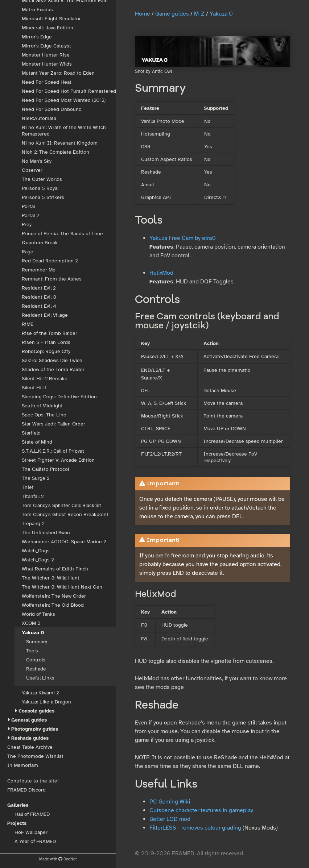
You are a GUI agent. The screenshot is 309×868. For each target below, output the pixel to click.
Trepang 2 (33, 524)
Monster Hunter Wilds (47, 64)
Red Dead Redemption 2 (50, 261)
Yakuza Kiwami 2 (40, 693)
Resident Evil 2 (39, 288)
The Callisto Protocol (45, 469)
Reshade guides (30, 738)
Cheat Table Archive (30, 747)
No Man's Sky (37, 161)
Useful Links (40, 678)
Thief (28, 487)
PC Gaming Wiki (170, 802)
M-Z (199, 14)
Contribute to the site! (33, 781)
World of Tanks (38, 614)
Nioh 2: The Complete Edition (55, 152)
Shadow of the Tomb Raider (53, 369)
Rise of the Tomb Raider (50, 333)
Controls (36, 660)
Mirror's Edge (37, 37)
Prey (27, 225)
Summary (37, 642)
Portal (28, 206)
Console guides (36, 711)
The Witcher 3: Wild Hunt (51, 578)
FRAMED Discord (26, 790)
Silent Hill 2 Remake (45, 379)
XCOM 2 (31, 623)
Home (143, 14)
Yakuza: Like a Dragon (46, 702)
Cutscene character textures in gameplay (201, 810)
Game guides (172, 14)
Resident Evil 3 (39, 297)
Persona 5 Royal (40, 188)
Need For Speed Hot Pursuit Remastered (69, 91)
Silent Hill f (34, 388)
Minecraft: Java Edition (48, 28)
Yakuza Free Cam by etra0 (183, 238)
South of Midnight (42, 406)
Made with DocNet (58, 859)
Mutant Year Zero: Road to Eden (58, 73)
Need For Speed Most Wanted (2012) (64, 100)
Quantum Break (40, 243)
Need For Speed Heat (47, 82)
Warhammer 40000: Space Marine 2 (64, 542)
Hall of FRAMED (32, 814)
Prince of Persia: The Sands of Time (62, 234)
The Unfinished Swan (46, 533)
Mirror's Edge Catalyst (46, 46)
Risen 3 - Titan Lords (46, 342)
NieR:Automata (39, 118)
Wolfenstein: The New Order (54, 596)
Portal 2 (30, 215)
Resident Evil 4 (39, 306)
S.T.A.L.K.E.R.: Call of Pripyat (53, 451)
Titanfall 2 (33, 496)
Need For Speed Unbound (52, 109)
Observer (32, 170)
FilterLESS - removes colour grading (195, 828)
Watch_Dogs (36, 551)
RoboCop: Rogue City (46, 351)
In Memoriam (23, 765)
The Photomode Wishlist (35, 756)
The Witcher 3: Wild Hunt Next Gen (62, 587)
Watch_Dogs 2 (38, 560)
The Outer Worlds (42, 179)
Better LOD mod (170, 819)
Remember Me (39, 270)
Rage (28, 252)
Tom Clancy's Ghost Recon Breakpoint (65, 514)
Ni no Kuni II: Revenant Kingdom (60, 143)
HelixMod (161, 273)
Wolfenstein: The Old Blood (53, 605)
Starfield (31, 433)
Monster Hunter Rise (46, 55)
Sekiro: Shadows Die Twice (52, 360)
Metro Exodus (37, 10)
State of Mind (37, 442)
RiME (28, 324)
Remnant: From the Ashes (52, 279)
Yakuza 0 (33, 633)
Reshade (36, 669)
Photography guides (35, 729)
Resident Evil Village (45, 315)
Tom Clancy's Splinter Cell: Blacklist (61, 505)
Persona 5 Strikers (43, 197)
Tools (32, 651)
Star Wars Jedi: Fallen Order (53, 424)
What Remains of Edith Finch (55, 569)
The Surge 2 (36, 478)
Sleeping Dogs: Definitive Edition (59, 397)
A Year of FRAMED (35, 841)
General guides (29, 720)
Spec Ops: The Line (44, 415)
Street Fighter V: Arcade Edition (58, 460)
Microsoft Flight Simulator (51, 19)
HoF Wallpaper (31, 832)
